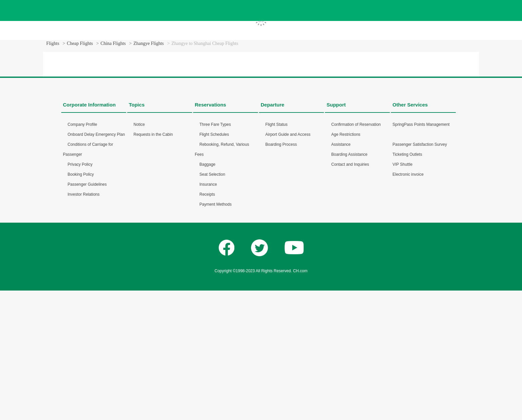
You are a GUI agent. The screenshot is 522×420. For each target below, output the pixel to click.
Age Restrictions (346, 134)
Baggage (207, 164)
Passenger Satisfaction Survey (420, 144)
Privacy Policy (80, 164)
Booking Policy (81, 174)
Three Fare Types (215, 124)
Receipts (207, 194)
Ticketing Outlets (407, 154)
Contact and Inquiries (350, 164)
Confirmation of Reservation (356, 124)
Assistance (341, 144)
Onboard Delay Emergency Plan (96, 134)
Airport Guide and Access (288, 134)
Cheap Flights (80, 43)
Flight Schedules (214, 134)
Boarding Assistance (349, 154)
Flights (53, 43)
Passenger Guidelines (87, 184)
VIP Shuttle (402, 164)
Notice (139, 124)
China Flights (113, 43)
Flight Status (276, 124)
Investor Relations (84, 194)
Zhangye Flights (149, 43)
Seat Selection (212, 174)
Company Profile (82, 124)
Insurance (208, 184)
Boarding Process (281, 144)
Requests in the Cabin (153, 134)
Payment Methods (216, 204)
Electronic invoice (408, 174)
